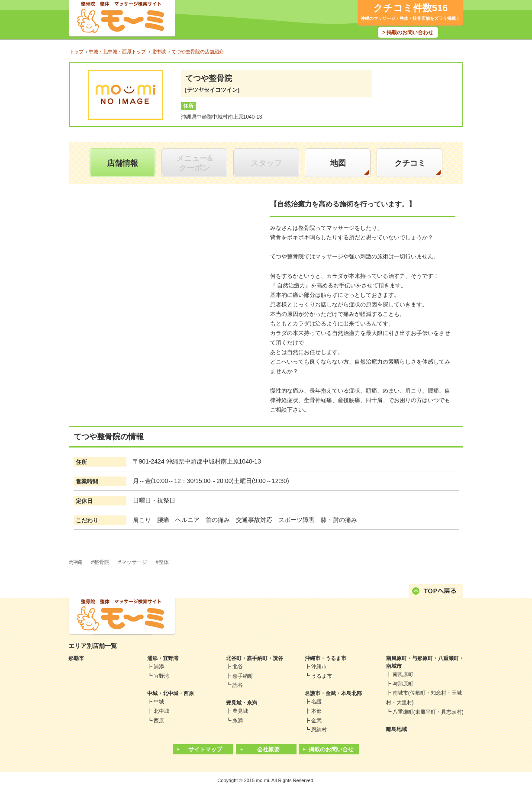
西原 (159, 721)
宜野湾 (161, 676)
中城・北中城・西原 (171, 693)
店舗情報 (123, 163)
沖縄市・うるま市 (326, 658)
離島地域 (397, 729)
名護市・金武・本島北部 (333, 693)
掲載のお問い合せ (331, 749)
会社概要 (268, 749)
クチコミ (410, 163)
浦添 (159, 667)
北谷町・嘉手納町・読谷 (255, 658)
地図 (338, 163)
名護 (316, 702)
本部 (316, 711)
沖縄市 (319, 667)
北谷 (238, 667)
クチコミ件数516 (411, 8)
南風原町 (403, 674)
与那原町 (403, 684)
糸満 (238, 721)
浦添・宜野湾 (163, 658)
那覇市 (76, 658)
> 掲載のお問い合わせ (408, 32)
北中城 (161, 711)
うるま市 (322, 676)
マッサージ (134, 562)
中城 (159, 702)
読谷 (238, 685)
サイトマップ (205, 749)
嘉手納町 (243, 676)
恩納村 (319, 730)
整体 (164, 562)
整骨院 (102, 562)
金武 (316, 721)
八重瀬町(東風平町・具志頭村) (428, 712)
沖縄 (77, 562)
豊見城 (240, 711)
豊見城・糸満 (242, 703)
